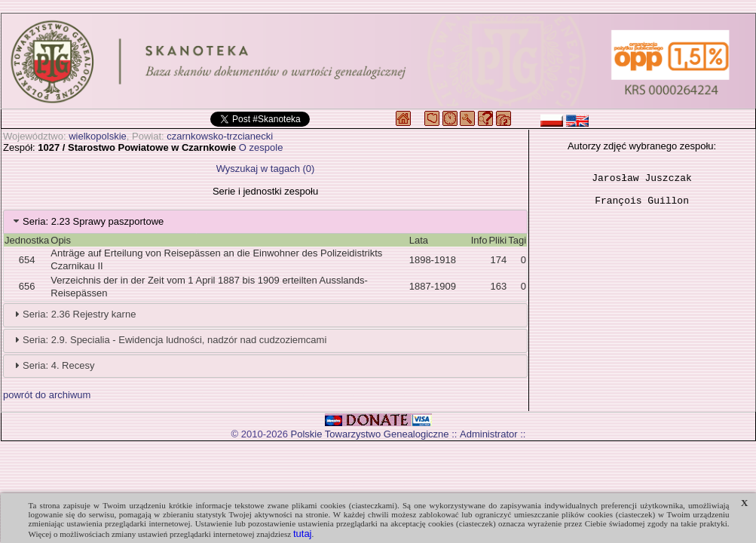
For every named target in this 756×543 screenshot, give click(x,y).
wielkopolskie (98, 136)
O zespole (261, 147)
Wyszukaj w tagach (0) (266, 169)
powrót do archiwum (47, 395)
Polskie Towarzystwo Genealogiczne (370, 434)
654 (27, 260)
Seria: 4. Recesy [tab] (52, 365)
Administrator (489, 434)
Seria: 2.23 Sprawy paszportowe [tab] (87, 221)
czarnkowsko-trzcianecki (220, 136)
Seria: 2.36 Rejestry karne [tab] (73, 314)
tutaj (303, 534)
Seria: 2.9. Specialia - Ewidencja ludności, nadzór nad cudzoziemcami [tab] (168, 339)
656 (27, 286)
